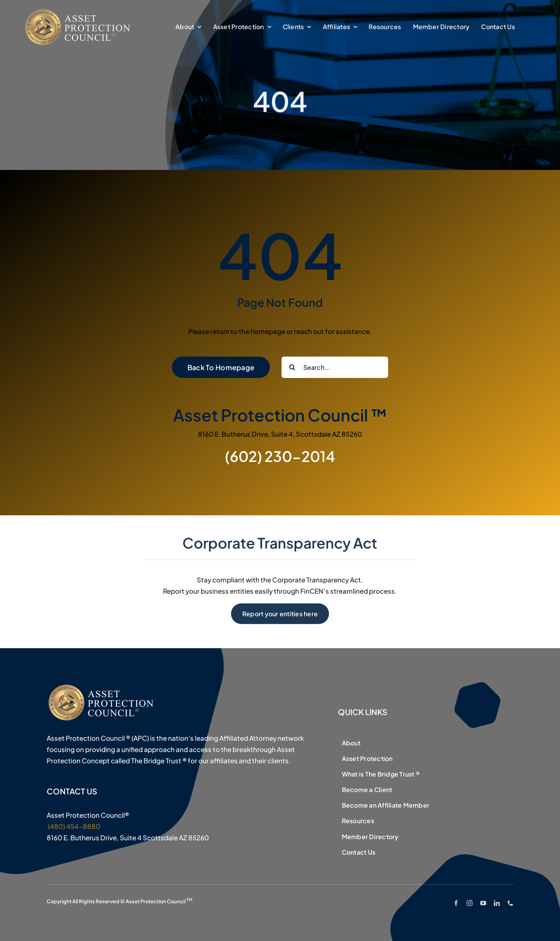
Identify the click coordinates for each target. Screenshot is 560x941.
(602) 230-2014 (280, 456)
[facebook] (456, 903)
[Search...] (335, 367)
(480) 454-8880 (73, 826)
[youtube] (483, 903)
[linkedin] (497, 903)
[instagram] (470, 903)
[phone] (510, 903)
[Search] (292, 367)
